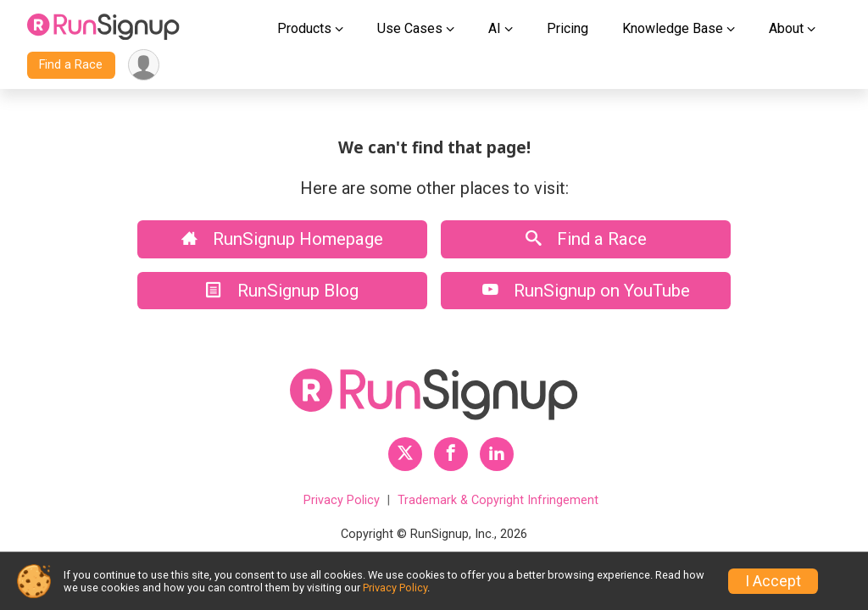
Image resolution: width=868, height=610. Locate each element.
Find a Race (71, 65)
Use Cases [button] (410, 28)
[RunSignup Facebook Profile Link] (451, 454)
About (786, 28)
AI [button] (495, 28)
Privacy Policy (342, 500)
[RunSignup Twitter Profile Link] (405, 454)
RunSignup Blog (282, 291)
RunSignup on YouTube (586, 291)
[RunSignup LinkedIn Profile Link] (497, 454)
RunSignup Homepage (282, 239)
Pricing (568, 28)
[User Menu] (144, 65)
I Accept (773, 581)
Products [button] (304, 28)
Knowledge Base (673, 28)
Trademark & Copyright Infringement (498, 500)
